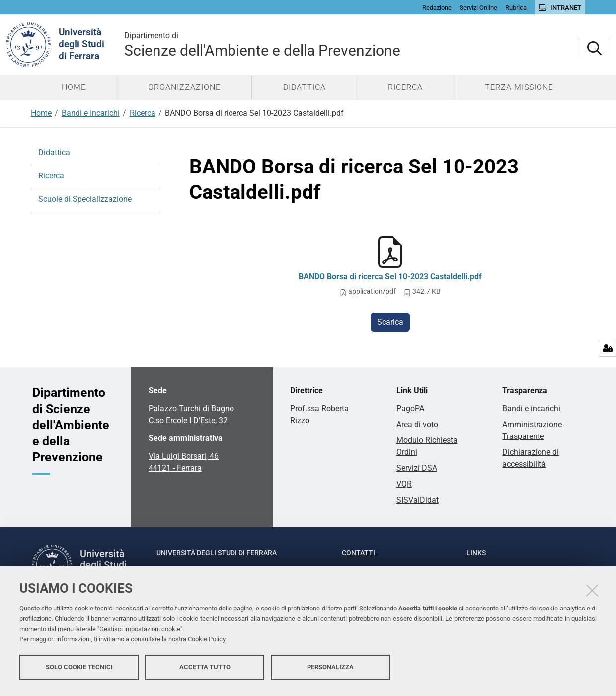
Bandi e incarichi (531, 408)
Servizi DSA (417, 468)
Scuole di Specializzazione (85, 199)
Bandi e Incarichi (91, 113)
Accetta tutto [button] (205, 670)
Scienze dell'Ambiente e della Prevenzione (351, 44)
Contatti (358, 553)
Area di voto (417, 424)
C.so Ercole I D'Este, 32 (188, 420)
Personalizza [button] (330, 670)
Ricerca (143, 113)
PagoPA (410, 408)
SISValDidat (418, 500)
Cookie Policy (206, 643)
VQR (404, 484)
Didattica (54, 152)
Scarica (390, 322)
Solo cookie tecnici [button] (79, 670)
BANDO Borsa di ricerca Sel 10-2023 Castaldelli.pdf (390, 277)
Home (41, 113)
